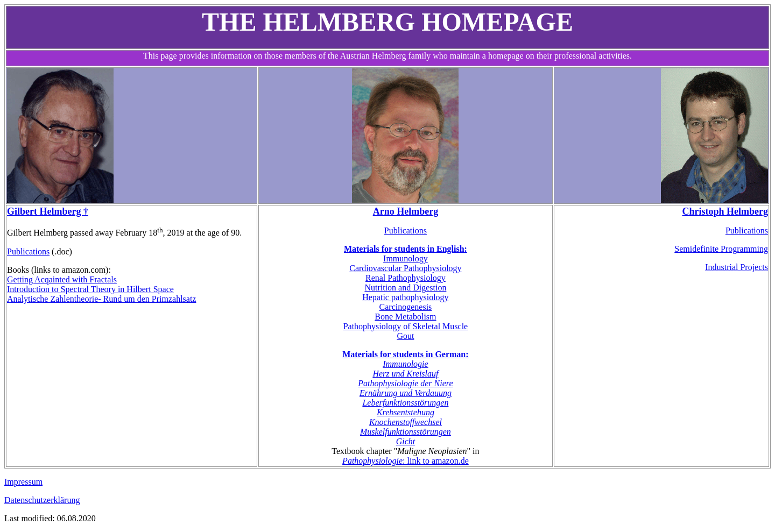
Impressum (23, 482)
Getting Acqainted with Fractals (62, 279)
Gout (405, 336)
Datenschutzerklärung (42, 500)
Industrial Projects (737, 267)
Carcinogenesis (406, 307)
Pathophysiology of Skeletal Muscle (406, 326)
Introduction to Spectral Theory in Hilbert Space (90, 289)
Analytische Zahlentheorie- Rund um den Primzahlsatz (101, 299)
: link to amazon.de (406, 461)
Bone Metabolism (405, 317)
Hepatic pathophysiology (405, 297)
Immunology (406, 258)
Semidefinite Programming (721, 249)
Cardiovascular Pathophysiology (405, 268)
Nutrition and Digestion (405, 288)
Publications (28, 251)
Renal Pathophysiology (406, 278)
